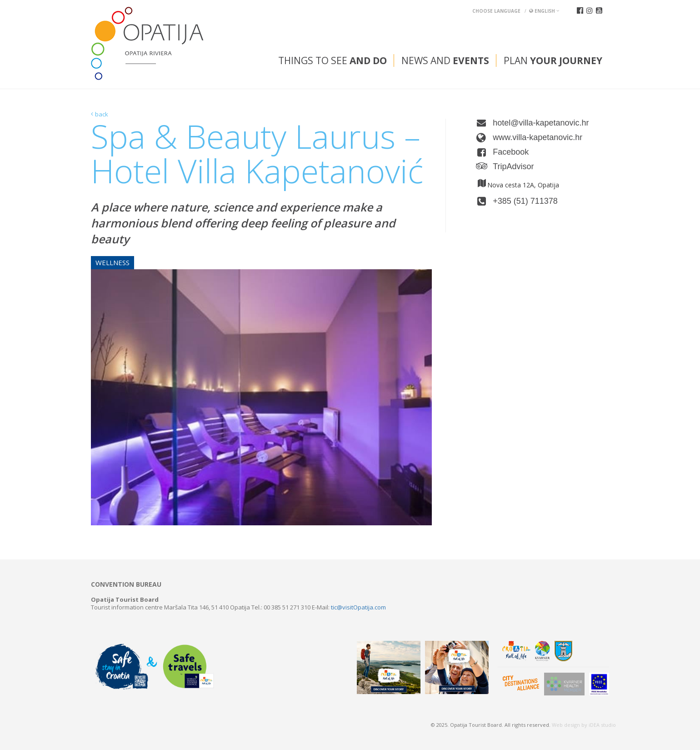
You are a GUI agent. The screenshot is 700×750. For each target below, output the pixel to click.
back (102, 114)
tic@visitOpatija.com (358, 607)
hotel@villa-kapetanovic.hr (541, 123)
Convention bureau (126, 584)
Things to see (332, 60)
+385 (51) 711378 (525, 201)
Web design (566, 725)
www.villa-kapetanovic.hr (537, 137)
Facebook (511, 152)
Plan (553, 60)
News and (445, 60)
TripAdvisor (513, 166)
